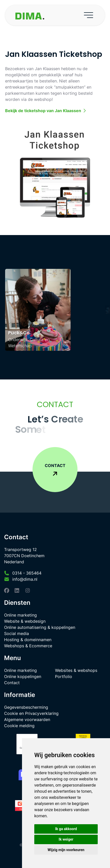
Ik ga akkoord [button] (66, 829)
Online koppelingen (23, 676)
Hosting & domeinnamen (28, 640)
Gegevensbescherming (26, 707)
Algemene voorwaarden (27, 719)
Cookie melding (19, 726)
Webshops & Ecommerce (28, 646)
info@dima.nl (25, 579)
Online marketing (20, 615)
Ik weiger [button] (66, 839)
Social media (16, 633)
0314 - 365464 (27, 573)
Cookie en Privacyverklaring (31, 713)
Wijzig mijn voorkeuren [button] (66, 850)
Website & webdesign (25, 621)
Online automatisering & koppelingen (40, 627)
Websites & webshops (76, 670)
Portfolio (64, 676)
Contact (12, 683)
